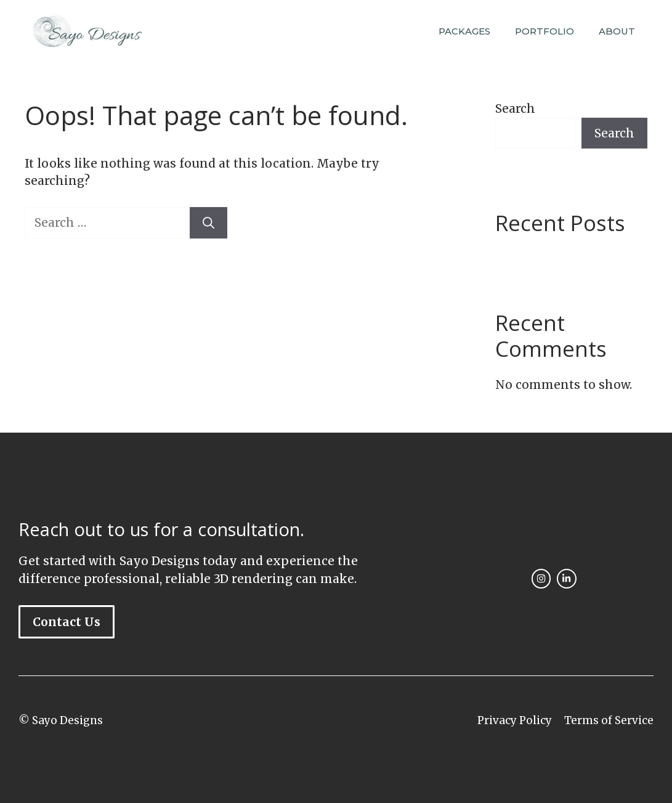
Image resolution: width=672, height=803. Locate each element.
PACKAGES (464, 31)
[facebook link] (566, 578)
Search (515, 108)
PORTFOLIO (544, 31)
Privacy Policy (515, 720)
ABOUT (617, 31)
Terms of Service (609, 720)
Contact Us (67, 622)
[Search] (208, 223)
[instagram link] (541, 578)
